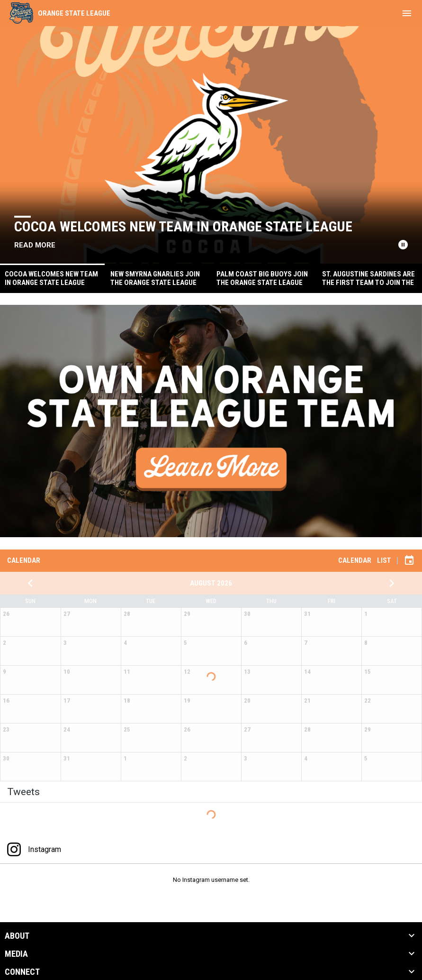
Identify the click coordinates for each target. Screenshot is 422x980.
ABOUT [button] (17, 936)
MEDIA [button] (16, 954)
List (384, 560)
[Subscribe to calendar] (409, 560)
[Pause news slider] (403, 245)
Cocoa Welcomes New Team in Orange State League (183, 226)
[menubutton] (407, 13)
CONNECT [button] (22, 972)
